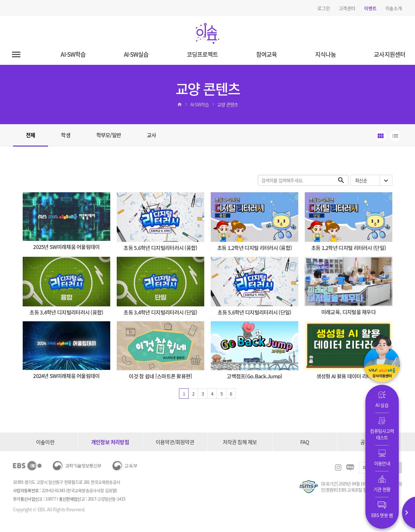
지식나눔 (326, 54)
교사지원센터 (390, 54)
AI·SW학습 (73, 54)
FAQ (305, 442)
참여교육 (267, 54)
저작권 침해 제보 (240, 442)
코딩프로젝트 (202, 54)
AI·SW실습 (136, 54)
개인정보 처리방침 (110, 442)
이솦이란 (45, 442)
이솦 (207, 33)
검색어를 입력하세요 (335, 32)
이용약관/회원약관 (175, 442)
